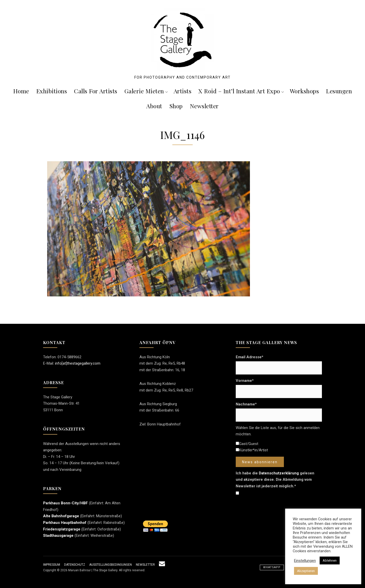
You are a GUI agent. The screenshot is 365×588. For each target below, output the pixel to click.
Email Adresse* (250, 357)
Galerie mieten (146, 91)
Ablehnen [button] (330, 560)
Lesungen (339, 91)
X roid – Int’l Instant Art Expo (241, 91)
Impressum (52, 565)
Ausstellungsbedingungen (111, 565)
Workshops (304, 91)
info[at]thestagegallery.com (78, 363)
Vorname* (245, 381)
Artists (183, 91)
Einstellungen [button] (305, 561)
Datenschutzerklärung (279, 473)
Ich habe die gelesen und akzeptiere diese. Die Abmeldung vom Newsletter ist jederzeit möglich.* (275, 480)
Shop (176, 106)
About (154, 106)
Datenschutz (75, 565)
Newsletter (204, 106)
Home (21, 91)
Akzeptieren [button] (306, 571)
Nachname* (246, 404)
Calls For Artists (96, 91)
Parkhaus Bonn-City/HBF (66, 503)
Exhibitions (52, 91)
